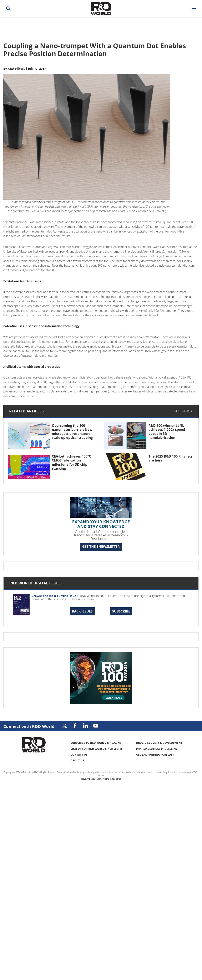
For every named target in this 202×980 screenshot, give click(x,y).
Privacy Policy (88, 779)
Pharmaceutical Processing (157, 749)
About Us (77, 760)
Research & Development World (101, 9)
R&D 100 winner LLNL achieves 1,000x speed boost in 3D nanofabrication (167, 432)
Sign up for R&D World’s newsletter (97, 749)
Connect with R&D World (29, 726)
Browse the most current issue (54, 596)
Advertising (103, 779)
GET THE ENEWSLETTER (101, 547)
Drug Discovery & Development (159, 743)
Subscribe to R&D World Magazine (96, 743)
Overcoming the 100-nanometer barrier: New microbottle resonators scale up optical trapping (72, 432)
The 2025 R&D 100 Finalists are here (170, 458)
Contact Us (79, 755)
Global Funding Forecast (155, 755)
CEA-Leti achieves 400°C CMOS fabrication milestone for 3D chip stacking (71, 462)
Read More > (184, 411)
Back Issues (82, 611)
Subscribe (121, 611)
